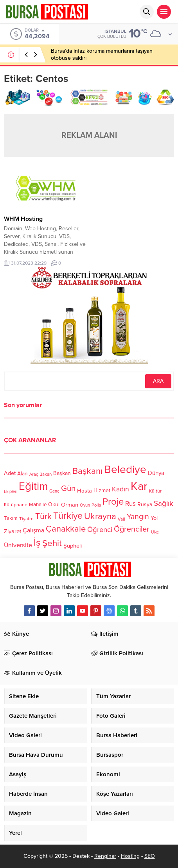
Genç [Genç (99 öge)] (54, 492)
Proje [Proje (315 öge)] (113, 502)
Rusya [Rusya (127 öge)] (145, 504)
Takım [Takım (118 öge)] (11, 519)
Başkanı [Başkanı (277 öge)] (87, 471)
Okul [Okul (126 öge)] (54, 505)
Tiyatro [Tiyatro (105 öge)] (26, 519)
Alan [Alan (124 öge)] (22, 474)
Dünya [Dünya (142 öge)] (156, 473)
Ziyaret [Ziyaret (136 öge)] (13, 531)
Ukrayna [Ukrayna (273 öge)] (100, 516)
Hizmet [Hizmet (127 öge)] (102, 490)
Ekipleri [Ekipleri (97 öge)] (11, 492)
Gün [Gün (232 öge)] (68, 488)
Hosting (130, 856)
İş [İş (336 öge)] (37, 542)
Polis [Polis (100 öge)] (96, 506)
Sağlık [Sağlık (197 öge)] (164, 503)
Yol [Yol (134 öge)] (154, 518)
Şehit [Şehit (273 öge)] (52, 543)
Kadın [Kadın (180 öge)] (120, 490)
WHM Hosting (23, 219)
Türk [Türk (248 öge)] (43, 516)
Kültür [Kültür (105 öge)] (155, 491)
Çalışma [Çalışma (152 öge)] (33, 531)
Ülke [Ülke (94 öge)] (155, 532)
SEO (150, 856)
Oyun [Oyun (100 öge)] (85, 506)
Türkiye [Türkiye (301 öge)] (68, 516)
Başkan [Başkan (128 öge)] (62, 473)
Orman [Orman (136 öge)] (70, 505)
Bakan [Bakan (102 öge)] (46, 474)
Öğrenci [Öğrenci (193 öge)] (100, 530)
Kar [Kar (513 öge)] (139, 486)
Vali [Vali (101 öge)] (121, 519)
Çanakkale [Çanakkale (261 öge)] (66, 529)
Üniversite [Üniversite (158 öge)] (18, 545)
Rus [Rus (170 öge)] (130, 504)
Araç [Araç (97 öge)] (34, 474)
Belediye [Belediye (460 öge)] (125, 470)
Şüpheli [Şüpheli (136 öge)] (73, 546)
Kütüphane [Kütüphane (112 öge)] (16, 505)
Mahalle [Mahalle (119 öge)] (38, 505)
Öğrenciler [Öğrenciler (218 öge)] (132, 529)
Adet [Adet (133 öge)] (10, 474)
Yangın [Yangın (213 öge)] (138, 517)
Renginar (105, 856)
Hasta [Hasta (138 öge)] (85, 491)
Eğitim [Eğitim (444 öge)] (33, 487)
